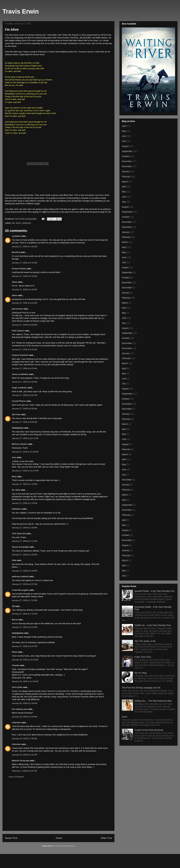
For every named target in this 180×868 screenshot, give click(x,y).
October (126, 156)
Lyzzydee (16, 236)
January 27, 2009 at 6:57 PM (25, 584)
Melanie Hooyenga (21, 761)
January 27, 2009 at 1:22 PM (25, 503)
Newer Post (11, 838)
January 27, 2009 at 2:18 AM (24, 247)
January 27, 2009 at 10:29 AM (25, 452)
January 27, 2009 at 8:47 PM (25, 627)
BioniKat (16, 252)
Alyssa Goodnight (20, 547)
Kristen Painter (19, 269)
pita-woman (17, 309)
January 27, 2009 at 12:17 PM (25, 471)
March (125, 182)
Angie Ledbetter (19, 388)
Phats (15, 652)
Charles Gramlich (20, 355)
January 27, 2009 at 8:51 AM (24, 395)
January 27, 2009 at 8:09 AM (24, 325)
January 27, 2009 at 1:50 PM (25, 528)
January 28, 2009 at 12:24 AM (25, 660)
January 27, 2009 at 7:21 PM (25, 600)
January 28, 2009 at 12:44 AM (25, 681)
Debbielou (17, 509)
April (124, 126)
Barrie (15, 620)
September (127, 151)
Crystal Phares (19, 401)
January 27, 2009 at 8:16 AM (24, 349)
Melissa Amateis (20, 444)
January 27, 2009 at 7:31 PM (25, 614)
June (124, 136)
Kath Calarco (18, 331)
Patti (14, 560)
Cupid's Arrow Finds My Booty (149, 730)
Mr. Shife (16, 490)
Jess (14, 457)
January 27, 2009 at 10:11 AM (25, 438)
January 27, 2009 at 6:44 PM (25, 571)
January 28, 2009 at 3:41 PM (25, 755)
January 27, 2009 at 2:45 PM (25, 555)
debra (15, 295)
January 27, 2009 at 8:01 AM (24, 303)
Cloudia (16, 665)
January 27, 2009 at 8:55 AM (24, 409)
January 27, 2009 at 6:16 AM (24, 276)
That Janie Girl (19, 534)
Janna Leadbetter (20, 374)
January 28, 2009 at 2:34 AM (24, 703)
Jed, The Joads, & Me (145, 641)
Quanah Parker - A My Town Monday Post (155, 591)
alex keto (16, 414)
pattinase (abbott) (20, 576)
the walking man (20, 709)
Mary (14, 477)
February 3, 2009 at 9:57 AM (24, 771)
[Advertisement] (58, 807)
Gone (124, 717)
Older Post (106, 838)
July (124, 141)
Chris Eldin (17, 687)
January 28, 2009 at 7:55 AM (24, 739)
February (126, 177)
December (127, 166)
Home (59, 838)
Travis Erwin (21, 11)
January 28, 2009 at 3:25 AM (24, 717)
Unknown (16, 723)
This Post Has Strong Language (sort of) (141, 688)
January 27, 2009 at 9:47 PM (25, 646)
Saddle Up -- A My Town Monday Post (153, 625)
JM (13, 606)
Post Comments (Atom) (65, 846)
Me (13, 223)
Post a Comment (16, 777)
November (127, 161)
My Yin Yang (141, 673)
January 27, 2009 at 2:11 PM (25, 541)
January (126, 171)
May (124, 131)
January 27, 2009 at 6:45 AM (24, 290)
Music (18, 223)
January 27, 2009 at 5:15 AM (24, 263)
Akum (15, 282)
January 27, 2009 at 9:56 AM (24, 422)
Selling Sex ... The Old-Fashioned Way (153, 701)
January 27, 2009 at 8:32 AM (24, 382)
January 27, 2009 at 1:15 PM (25, 484)
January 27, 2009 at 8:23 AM (24, 368)
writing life (27, 223)
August (125, 146)
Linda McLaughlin (20, 590)
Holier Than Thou (143, 657)
